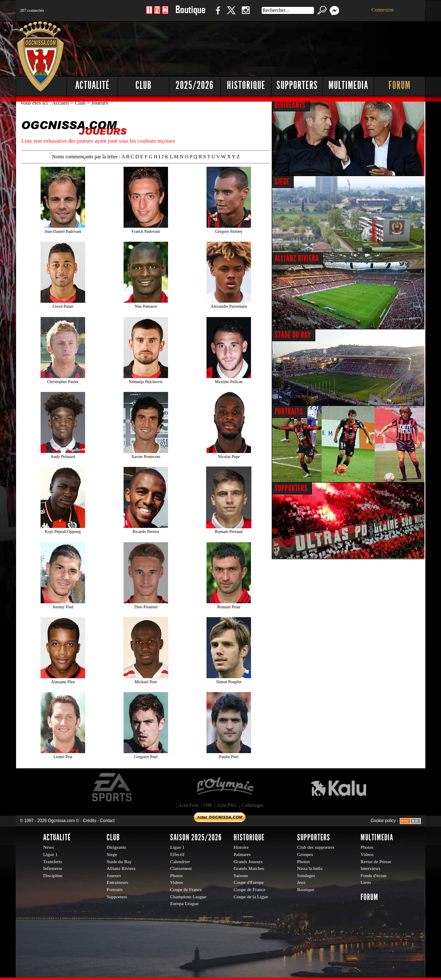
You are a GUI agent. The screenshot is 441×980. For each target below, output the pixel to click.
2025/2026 (195, 85)
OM (208, 805)
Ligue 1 (50, 854)
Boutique (190, 15)
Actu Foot (188, 805)
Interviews (371, 868)
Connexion (383, 10)
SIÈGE (282, 182)
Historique (246, 85)
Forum (400, 85)
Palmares (242, 854)
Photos (176, 875)
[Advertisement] (272, 47)
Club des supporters (316, 847)
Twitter (231, 15)
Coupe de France (186, 889)
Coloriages (253, 805)
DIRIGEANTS (290, 105)
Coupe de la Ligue (251, 897)
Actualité (92, 85)
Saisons (241, 875)
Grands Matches (249, 868)
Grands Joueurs (248, 861)
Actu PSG (226, 805)
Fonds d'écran (373, 875)
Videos (177, 882)
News (48, 847)
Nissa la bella (310, 868)
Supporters (297, 85)
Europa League (184, 903)
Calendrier (180, 861)
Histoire (241, 847)
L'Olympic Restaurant (225, 787)
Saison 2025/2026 (196, 837)
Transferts (52, 861)
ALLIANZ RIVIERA (297, 258)
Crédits (90, 821)
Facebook (217, 15)
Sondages (306, 875)
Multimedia (348, 85)
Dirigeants (116, 847)
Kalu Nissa (339, 787)
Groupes (305, 854)
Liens (366, 882)
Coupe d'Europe (249, 882)
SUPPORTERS (291, 488)
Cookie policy (383, 821)
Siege (112, 854)
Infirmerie (53, 868)
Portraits (115, 889)
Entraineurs (117, 882)
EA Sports (113, 787)
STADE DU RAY (293, 335)
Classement (181, 868)
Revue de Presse (376, 861)
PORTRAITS (289, 411)
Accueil (61, 103)
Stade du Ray (119, 861)
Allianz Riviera (121, 868)
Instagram (245, 15)
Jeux (301, 882)
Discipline (53, 875)
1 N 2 (157, 15)
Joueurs (114, 875)
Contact (107, 821)
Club (143, 85)
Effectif (177, 854)
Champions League (188, 897)
